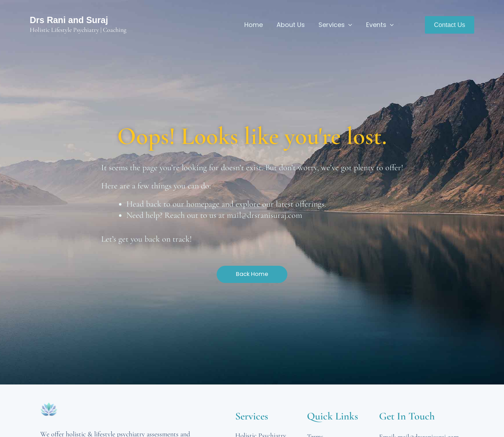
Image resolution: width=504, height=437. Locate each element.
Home (257, 25)
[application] (350, 25)
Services (337, 25)
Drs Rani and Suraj (69, 20)
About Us (293, 25)
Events (380, 25)
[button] (450, 25)
